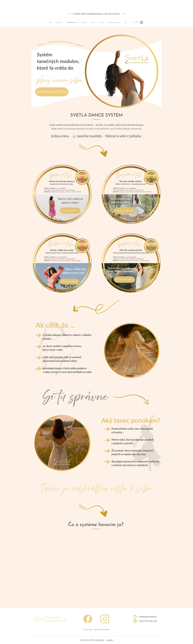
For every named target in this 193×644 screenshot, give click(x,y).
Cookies (110, 640)
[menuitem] (73, 23)
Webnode (100, 640)
